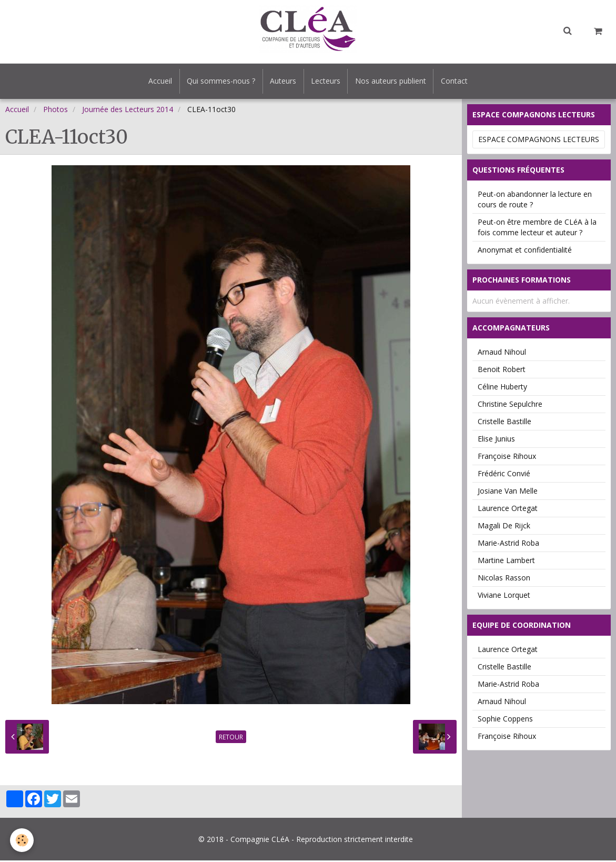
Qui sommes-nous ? (219, 82)
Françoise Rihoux (507, 458)
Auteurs (282, 82)
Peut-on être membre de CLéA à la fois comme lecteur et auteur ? (537, 229)
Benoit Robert (502, 371)
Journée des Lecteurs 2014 (128, 111)
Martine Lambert (506, 562)
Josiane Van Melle (508, 492)
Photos (55, 111)
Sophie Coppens (505, 720)
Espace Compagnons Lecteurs (539, 141)
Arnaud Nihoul (502, 353)
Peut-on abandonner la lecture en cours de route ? (535, 201)
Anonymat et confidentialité (525, 251)
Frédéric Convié (504, 475)
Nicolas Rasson (504, 579)
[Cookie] (22, 840)
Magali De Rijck (504, 527)
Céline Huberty (502, 388)
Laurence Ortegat (508, 510)
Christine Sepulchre (510, 405)
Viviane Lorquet (504, 597)
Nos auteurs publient (393, 82)
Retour (231, 738)
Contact (458, 82)
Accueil (156, 82)
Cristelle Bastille (504, 423)
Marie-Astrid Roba (508, 544)
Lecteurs (327, 82)
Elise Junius (496, 440)
